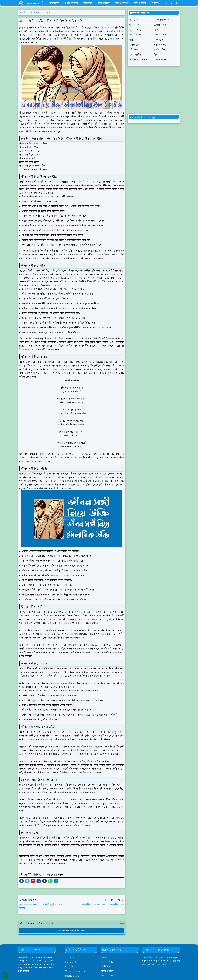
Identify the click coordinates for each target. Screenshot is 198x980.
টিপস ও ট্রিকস (107, 971)
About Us (70, 957)
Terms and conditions (76, 971)
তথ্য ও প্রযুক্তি (107, 976)
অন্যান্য (104, 957)
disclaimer (70, 967)
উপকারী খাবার (107, 962)
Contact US (71, 962)
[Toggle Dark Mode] (172, 3)
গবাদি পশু (106, 967)
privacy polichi (72, 976)
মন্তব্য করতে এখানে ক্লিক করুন (72, 931)
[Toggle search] (177, 3)
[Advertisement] (154, 90)
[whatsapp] (166, 3)
